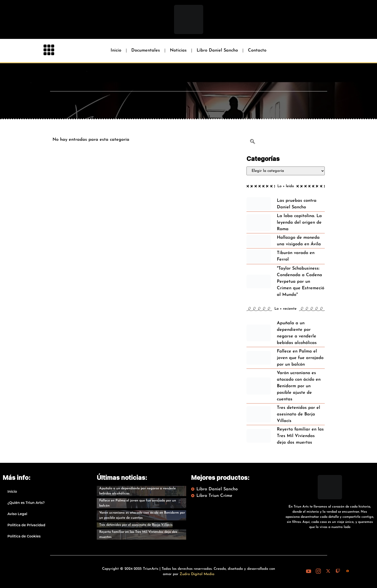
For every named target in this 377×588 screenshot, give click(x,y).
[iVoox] (348, 571)
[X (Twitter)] (328, 571)
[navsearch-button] (253, 142)
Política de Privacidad (26, 525)
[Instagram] (318, 571)
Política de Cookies (24, 536)
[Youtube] (309, 571)
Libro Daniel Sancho (217, 50)
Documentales (146, 50)
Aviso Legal (18, 514)
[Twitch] (338, 571)
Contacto (257, 50)
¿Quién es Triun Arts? (26, 503)
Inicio (116, 50)
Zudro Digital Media (197, 574)
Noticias (178, 50)
